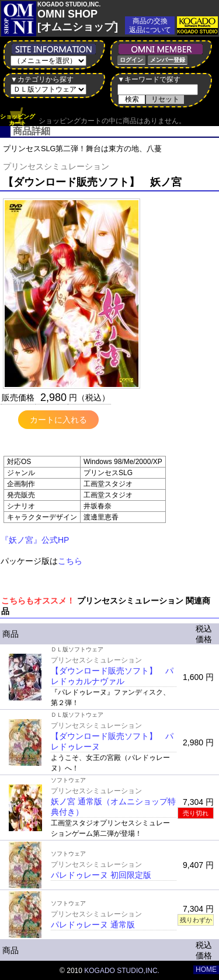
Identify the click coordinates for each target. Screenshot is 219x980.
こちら (70, 561)
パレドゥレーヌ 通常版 (93, 925)
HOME (206, 969)
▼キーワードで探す (149, 79)
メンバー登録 (168, 60)
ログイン (131, 60)
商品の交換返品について (150, 25)
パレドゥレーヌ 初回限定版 (101, 875)
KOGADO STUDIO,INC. (122, 971)
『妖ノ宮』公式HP (35, 540)
